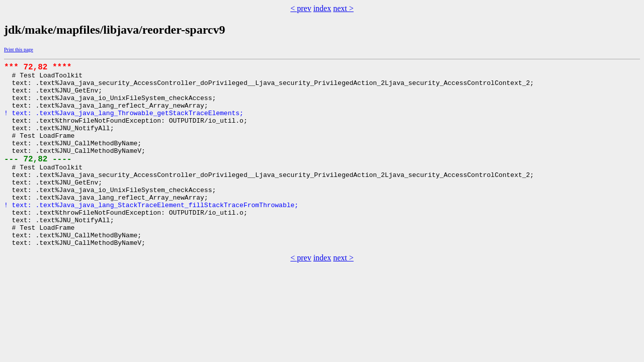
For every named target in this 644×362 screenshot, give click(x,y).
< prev (301, 8)
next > (343, 8)
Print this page (19, 50)
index (323, 8)
